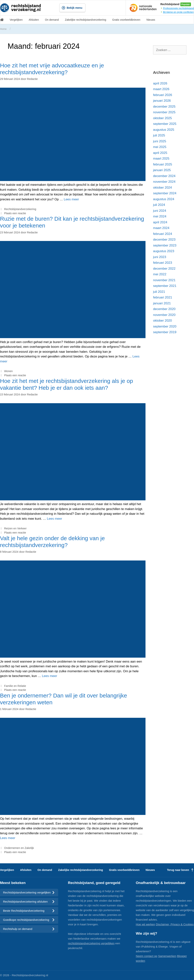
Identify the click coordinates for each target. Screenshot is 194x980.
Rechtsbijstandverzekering (20, 209)
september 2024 (165, 193)
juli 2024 (159, 205)
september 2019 (165, 332)
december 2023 (164, 240)
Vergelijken (16, 20)
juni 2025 (160, 141)
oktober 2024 (162, 188)
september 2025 (165, 124)
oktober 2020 (162, 321)
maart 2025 (161, 159)
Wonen (8, 371)
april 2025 (160, 153)
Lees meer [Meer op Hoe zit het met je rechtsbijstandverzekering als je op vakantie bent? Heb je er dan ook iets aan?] (55, 519)
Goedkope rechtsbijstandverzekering (29, 920)
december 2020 (164, 309)
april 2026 (160, 83)
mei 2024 (160, 216)
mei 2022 (160, 274)
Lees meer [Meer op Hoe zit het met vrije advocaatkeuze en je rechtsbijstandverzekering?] (71, 199)
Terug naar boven (181, 870)
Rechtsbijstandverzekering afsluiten (29, 902)
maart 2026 (161, 89)
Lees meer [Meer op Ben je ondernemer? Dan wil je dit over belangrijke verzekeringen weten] (8, 838)
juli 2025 (159, 135)
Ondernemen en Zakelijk (19, 848)
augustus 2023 (164, 251)
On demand (52, 20)
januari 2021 (162, 303)
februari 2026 (163, 95)
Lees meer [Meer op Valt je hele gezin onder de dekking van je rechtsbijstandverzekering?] (49, 676)
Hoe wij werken (145, 924)
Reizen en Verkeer (15, 528)
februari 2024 (163, 234)
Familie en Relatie (15, 686)
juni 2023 (160, 257)
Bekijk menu (72, 8)
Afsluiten (34, 20)
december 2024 (164, 176)
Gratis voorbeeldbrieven (126, 20)
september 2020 (165, 326)
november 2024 (164, 182)
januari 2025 (162, 170)
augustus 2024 (164, 199)
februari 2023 (163, 263)
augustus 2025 (164, 130)
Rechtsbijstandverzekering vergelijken (29, 893)
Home (3, 29)
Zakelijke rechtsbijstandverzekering (85, 20)
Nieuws (151, 20)
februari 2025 (163, 164)
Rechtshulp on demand (29, 929)
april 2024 (160, 222)
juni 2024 (160, 211)
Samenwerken (167, 956)
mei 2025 (160, 147)
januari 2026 (162, 101)
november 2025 (164, 112)
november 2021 (164, 280)
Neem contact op (147, 956)
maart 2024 (161, 228)
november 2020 (164, 315)
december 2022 (164, 269)
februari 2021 (163, 297)
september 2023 (165, 245)
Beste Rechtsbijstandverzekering (29, 911)
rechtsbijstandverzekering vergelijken (91, 943)
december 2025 (164, 107)
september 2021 (165, 286)
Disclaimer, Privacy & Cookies (175, 924)
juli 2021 (159, 292)
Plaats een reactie (15, 213)
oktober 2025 (162, 118)
